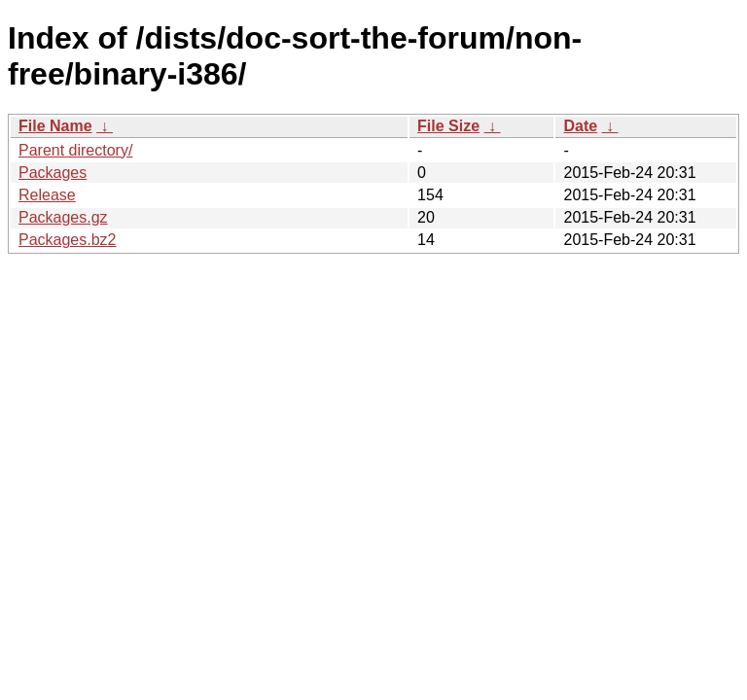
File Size (448, 126)
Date (580, 126)
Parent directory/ (75, 150)
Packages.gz (63, 217)
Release (47, 195)
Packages (53, 173)
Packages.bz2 (68, 240)
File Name (55, 126)
